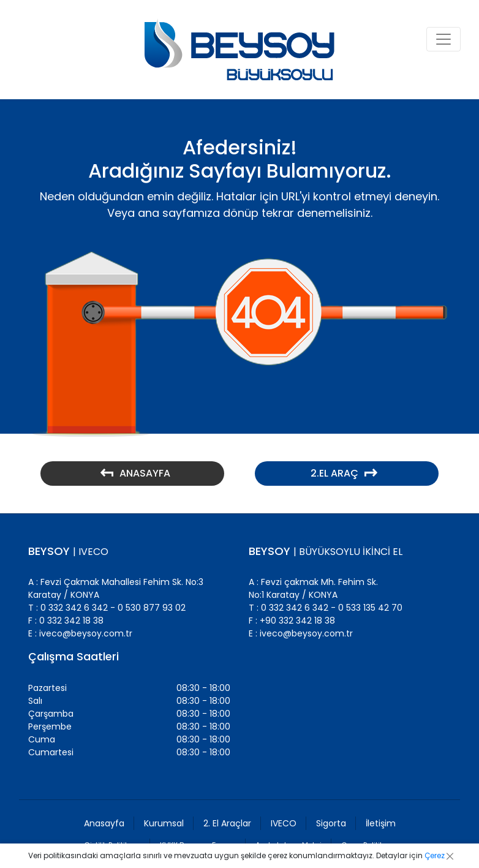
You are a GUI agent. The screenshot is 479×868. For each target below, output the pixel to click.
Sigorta (331, 823)
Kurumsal (164, 823)
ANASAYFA (135, 473)
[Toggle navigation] (443, 39)
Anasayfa (104, 823)
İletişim (381, 823)
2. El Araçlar (227, 823)
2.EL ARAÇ (344, 473)
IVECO (284, 823)
